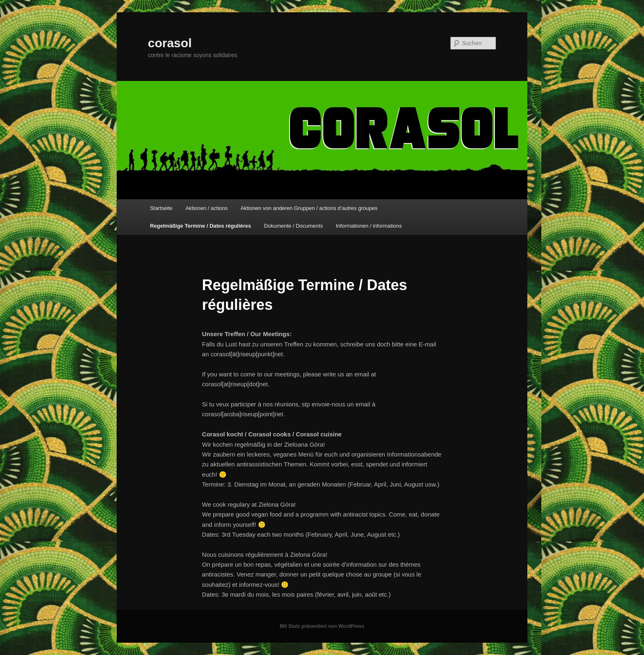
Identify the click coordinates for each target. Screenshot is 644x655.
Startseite (161, 208)
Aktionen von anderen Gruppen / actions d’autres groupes (309, 208)
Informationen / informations (369, 226)
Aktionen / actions (207, 208)
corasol (170, 43)
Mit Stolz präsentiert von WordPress (322, 626)
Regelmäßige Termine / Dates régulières (200, 226)
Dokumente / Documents (293, 226)
